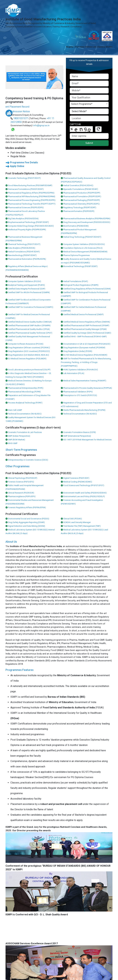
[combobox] (89, 104)
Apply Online (17, 166)
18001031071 (21, 118)
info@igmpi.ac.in (41, 125)
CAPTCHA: (75, 124)
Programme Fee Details (24, 162)
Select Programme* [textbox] (82, 104)
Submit (89, 143)
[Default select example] (89, 111)
